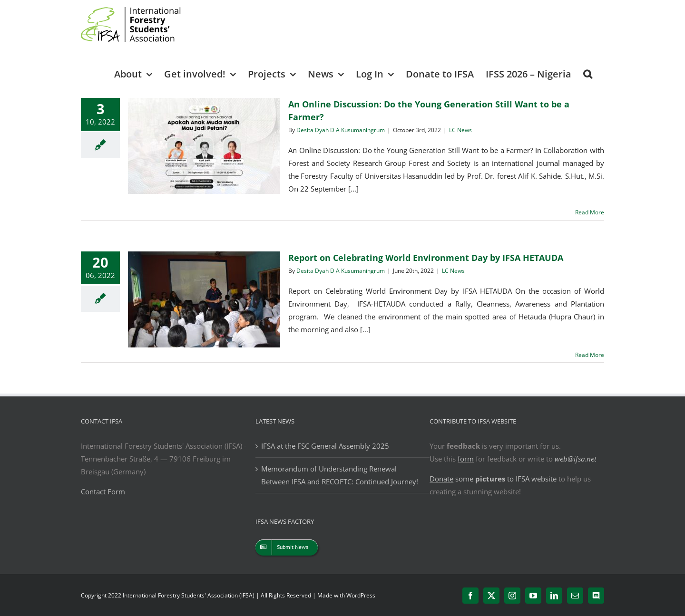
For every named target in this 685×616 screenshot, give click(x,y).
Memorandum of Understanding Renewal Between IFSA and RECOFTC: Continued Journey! (340, 475)
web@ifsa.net (576, 459)
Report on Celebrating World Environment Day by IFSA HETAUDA (426, 258)
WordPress (361, 595)
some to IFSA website (493, 479)
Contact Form (103, 491)
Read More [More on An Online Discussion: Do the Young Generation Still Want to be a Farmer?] (590, 212)
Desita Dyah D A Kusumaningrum (341, 130)
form (466, 459)
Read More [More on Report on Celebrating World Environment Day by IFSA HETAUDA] (590, 355)
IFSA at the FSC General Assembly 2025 (325, 446)
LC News (460, 130)
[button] (588, 73)
